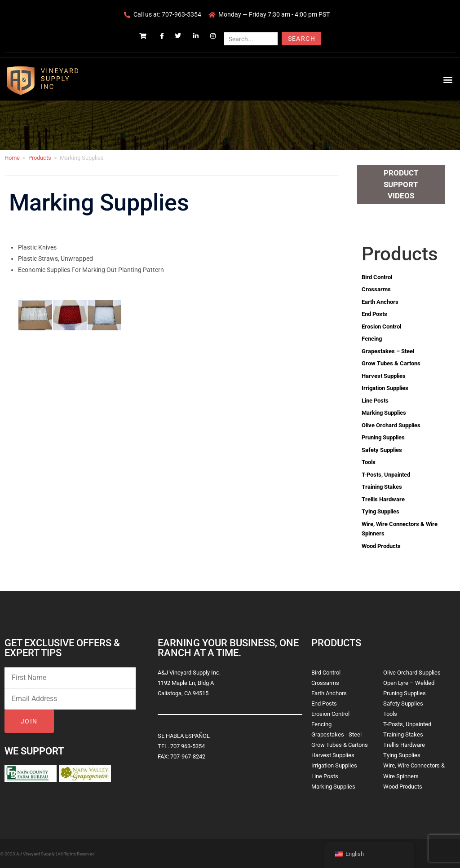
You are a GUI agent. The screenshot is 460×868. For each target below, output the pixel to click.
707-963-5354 (181, 14)
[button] (448, 79)
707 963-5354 (188, 746)
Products (40, 158)
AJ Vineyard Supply (35, 854)
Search (302, 39)
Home (12, 158)
